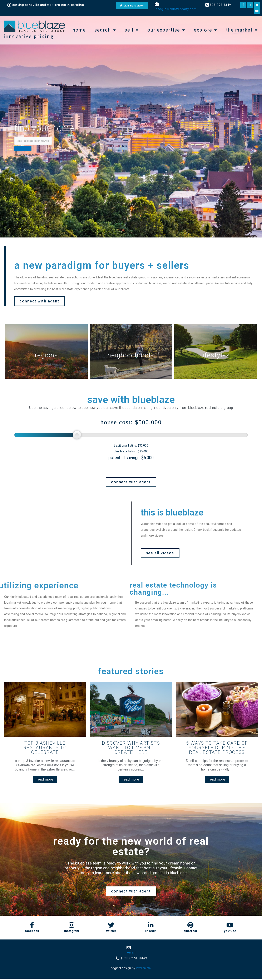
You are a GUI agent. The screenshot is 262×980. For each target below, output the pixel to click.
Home (79, 30)
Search (105, 30)
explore (206, 30)
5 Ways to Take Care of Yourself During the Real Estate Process (217, 748)
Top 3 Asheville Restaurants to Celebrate (45, 748)
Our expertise (166, 30)
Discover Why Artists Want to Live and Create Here (131, 748)
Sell (132, 30)
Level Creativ (144, 969)
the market (242, 30)
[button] (39, 302)
